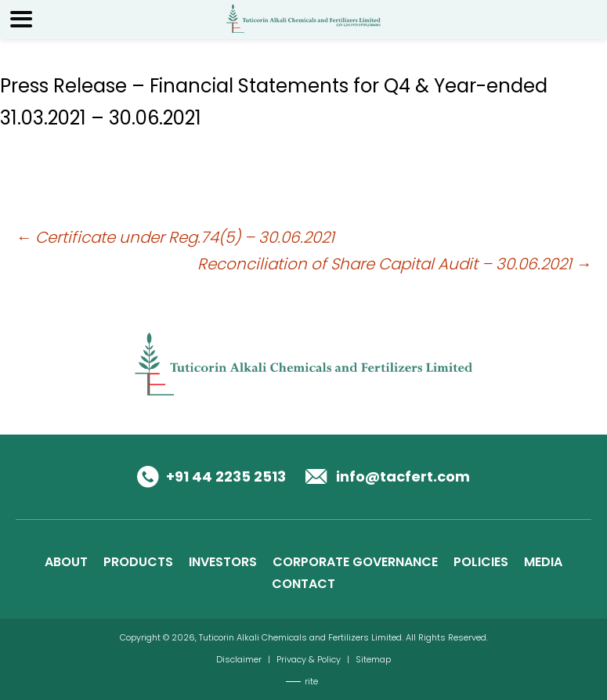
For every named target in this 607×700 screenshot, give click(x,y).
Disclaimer (239, 659)
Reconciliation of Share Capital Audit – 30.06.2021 (394, 264)
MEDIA (543, 562)
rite (311, 681)
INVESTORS (223, 562)
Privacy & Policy (309, 659)
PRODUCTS (138, 562)
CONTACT (303, 584)
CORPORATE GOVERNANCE (355, 562)
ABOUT (66, 562)
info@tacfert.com (403, 476)
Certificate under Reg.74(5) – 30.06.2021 (175, 237)
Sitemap (373, 659)
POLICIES (481, 562)
